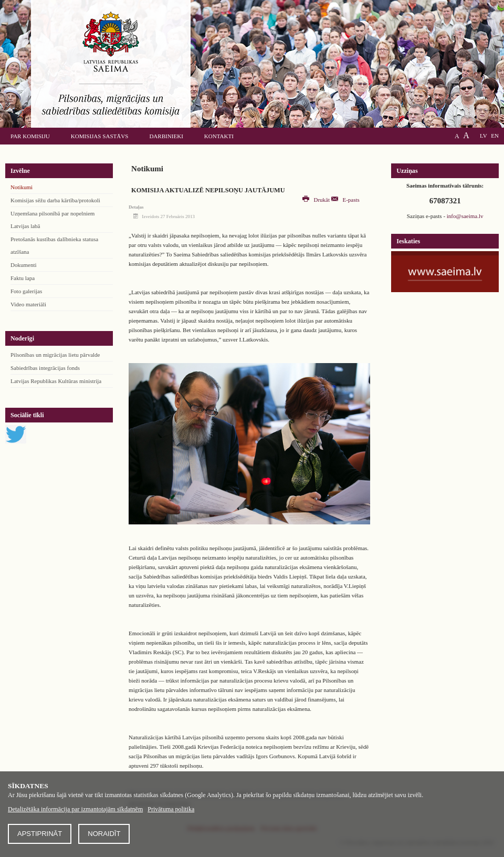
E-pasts (345, 200)
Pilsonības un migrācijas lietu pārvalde (55, 355)
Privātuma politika (171, 809)
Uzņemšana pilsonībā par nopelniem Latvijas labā (52, 220)
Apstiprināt (40, 834)
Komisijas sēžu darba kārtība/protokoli (55, 200)
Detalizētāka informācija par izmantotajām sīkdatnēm (75, 809)
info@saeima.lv (465, 216)
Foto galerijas (26, 291)
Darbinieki (166, 136)
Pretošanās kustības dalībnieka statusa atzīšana (54, 245)
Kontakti (219, 136)
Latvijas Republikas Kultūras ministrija (56, 381)
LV (484, 136)
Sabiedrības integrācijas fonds (45, 368)
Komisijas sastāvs (100, 136)
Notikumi (22, 187)
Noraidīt (104, 834)
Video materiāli (28, 304)
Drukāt (317, 200)
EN (495, 136)
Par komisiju (30, 136)
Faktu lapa (23, 278)
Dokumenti (24, 265)
